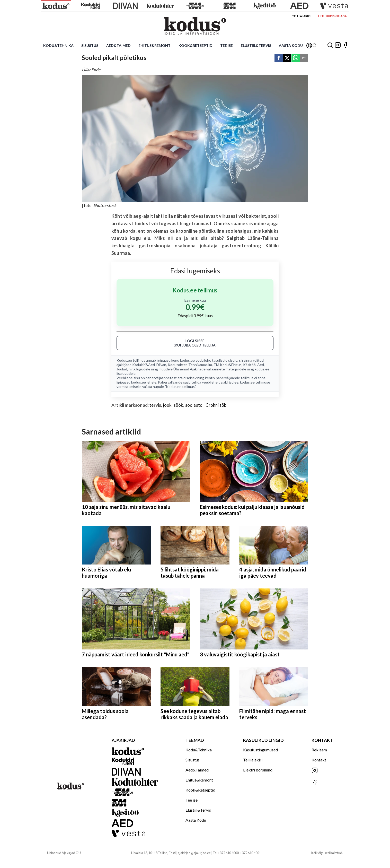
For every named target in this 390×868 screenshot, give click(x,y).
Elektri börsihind (258, 770)
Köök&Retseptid (196, 45)
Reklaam (319, 750)
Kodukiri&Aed (144, 365)
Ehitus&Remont (154, 45)
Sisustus (90, 45)
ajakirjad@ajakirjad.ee (194, 853)
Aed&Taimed (118, 45)
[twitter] (287, 58)
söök (179, 405)
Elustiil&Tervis (256, 45)
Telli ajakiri (301, 16)
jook (167, 405)
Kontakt (319, 760)
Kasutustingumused (260, 750)
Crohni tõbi (217, 405)
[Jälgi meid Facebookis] (345, 45)
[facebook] (279, 58)
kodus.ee (187, 360)
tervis (155, 405)
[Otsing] (330, 45)
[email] (304, 58)
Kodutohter (177, 365)
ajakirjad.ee (230, 382)
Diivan (161, 365)
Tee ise (227, 45)
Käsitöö (249, 365)
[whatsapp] (296, 58)
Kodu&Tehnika (58, 45)
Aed (261, 365)
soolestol (194, 405)
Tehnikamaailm (200, 365)
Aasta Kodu (291, 45)
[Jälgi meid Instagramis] (338, 45)
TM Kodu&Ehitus (228, 365)
